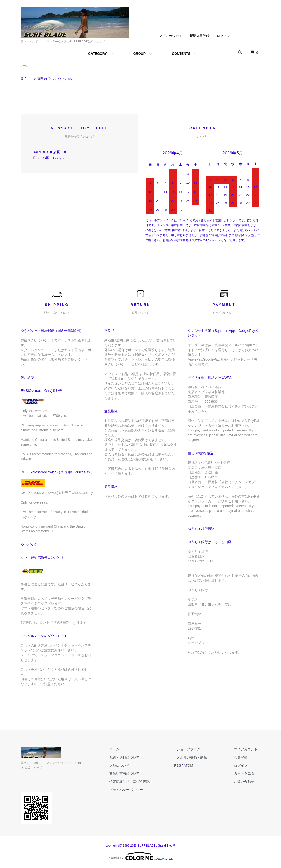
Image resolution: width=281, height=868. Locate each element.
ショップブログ (197, 750)
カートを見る (247, 774)
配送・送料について (138, 758)
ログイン (223, 36)
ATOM (199, 766)
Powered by (140, 856)
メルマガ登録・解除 (200, 758)
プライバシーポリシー (140, 790)
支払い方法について (138, 774)
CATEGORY (98, 54)
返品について (133, 766)
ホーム (25, 66)
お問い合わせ (247, 782)
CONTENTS (181, 54)
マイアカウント (170, 36)
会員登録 (244, 758)
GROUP (139, 54)
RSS (189, 766)
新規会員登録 (199, 36)
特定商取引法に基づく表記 (143, 782)
